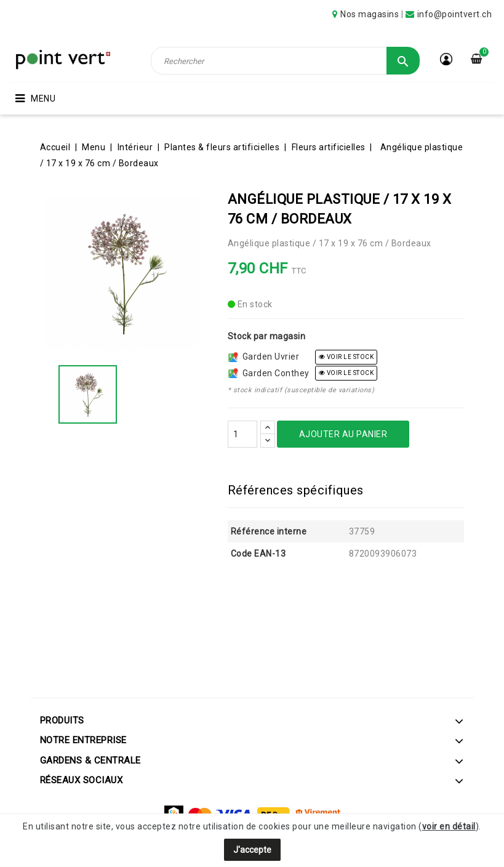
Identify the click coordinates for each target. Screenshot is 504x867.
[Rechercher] (285, 61)
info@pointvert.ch (455, 14)
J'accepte (252, 850)
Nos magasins (370, 14)
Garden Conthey (269, 373)
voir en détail (449, 826)
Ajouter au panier (343, 434)
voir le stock (346, 357)
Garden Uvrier (264, 357)
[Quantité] (242, 434)
